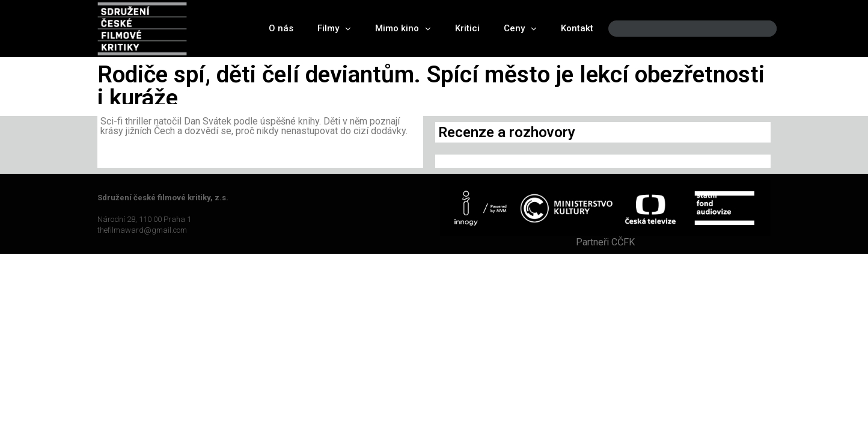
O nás (281, 28)
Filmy (334, 29)
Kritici (467, 28)
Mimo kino (403, 29)
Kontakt (577, 28)
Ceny (520, 29)
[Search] (757, 29)
